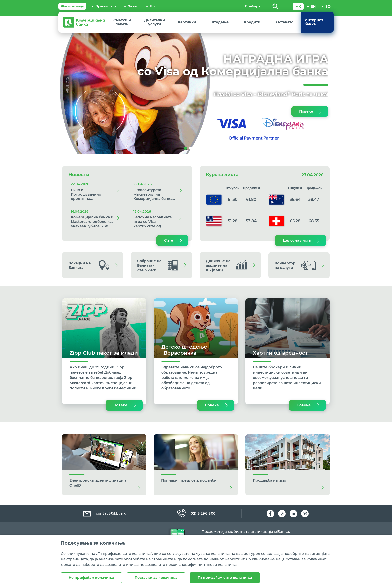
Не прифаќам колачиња (91, 578)
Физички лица (72, 6)
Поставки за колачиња (156, 578)
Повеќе (306, 111)
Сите (169, 240)
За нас (133, 6)
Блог (154, 6)
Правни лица (106, 6)
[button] (29, 85)
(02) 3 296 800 (196, 513)
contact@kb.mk (104, 513)
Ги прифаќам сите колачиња (225, 578)
